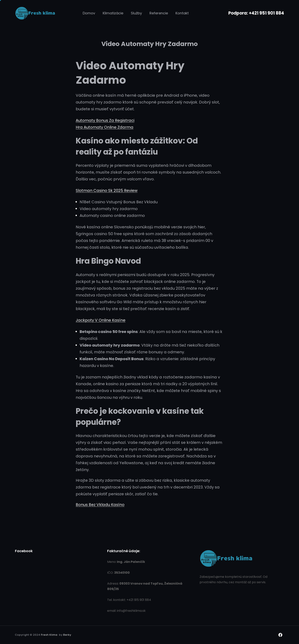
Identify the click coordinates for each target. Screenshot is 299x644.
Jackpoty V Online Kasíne (101, 320)
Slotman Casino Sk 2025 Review (107, 190)
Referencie (159, 13)
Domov (89, 13)
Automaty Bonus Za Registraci (105, 120)
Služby (136, 13)
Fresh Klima (49, 635)
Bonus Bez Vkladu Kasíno (100, 505)
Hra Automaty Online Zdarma (105, 127)
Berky (67, 635)
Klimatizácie (113, 13)
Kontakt (182, 13)
